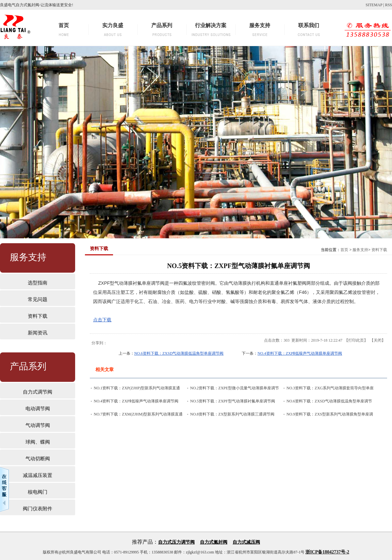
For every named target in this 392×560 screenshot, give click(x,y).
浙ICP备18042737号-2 (327, 552)
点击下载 (102, 320)
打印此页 (356, 340)
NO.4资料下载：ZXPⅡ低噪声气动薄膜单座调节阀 (300, 353)
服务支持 (360, 250)
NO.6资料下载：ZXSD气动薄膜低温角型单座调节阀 (179, 353)
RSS (389, 5)
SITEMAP (374, 5)
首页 (344, 250)
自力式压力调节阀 (176, 542)
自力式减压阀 (246, 542)
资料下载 (379, 250)
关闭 (378, 340)
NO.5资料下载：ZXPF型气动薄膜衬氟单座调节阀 (233, 401)
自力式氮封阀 (214, 542)
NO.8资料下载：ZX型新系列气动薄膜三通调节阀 (232, 414)
